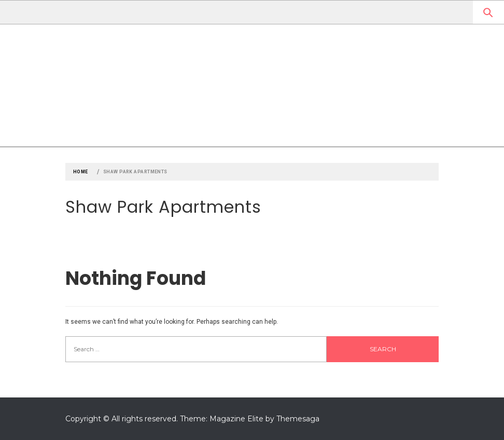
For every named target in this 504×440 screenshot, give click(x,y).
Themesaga (298, 419)
